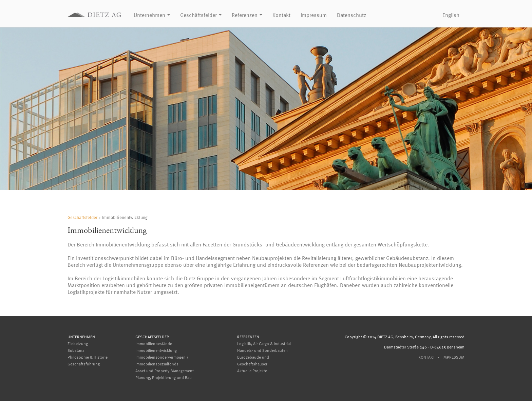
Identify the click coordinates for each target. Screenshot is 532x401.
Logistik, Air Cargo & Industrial (264, 343)
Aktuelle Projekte (252, 370)
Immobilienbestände (154, 343)
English (451, 15)
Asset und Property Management (165, 370)
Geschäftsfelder (201, 15)
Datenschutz (351, 15)
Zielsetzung (78, 343)
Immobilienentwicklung (156, 350)
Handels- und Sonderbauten (262, 350)
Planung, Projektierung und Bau (164, 377)
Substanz (76, 350)
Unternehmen (152, 15)
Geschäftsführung (84, 364)
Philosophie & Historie (88, 357)
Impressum (314, 15)
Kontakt (281, 15)
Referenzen (247, 15)
